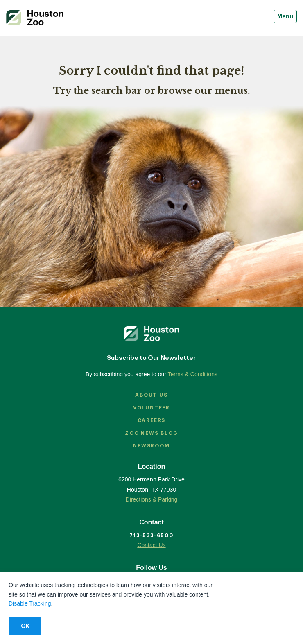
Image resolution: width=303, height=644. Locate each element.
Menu (285, 16)
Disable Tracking (30, 603)
